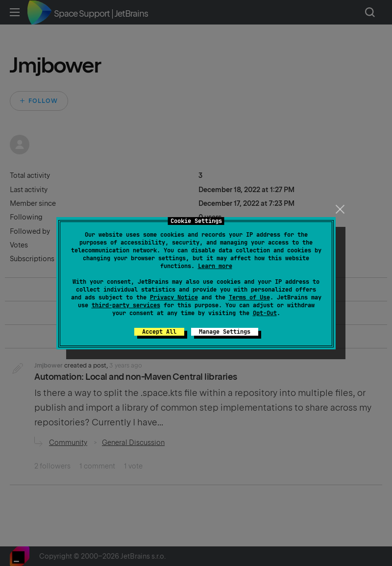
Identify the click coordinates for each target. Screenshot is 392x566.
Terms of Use (249, 297)
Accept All (159, 332)
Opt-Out (265, 313)
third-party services (126, 305)
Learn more (215, 266)
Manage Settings (225, 332)
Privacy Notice (174, 297)
